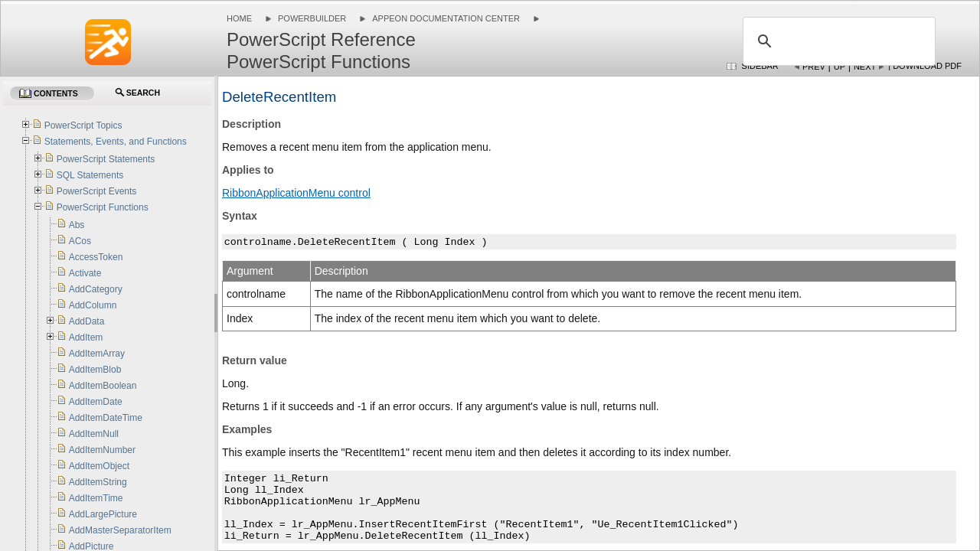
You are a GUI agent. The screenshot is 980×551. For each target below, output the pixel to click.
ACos (80, 241)
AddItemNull (94, 434)
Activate (85, 273)
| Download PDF (925, 66)
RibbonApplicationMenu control (296, 193)
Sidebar (760, 66)
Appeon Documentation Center (446, 18)
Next (865, 67)
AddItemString (98, 482)
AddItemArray (97, 354)
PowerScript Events (97, 191)
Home (239, 18)
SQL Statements (90, 175)
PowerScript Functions (103, 207)
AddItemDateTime (106, 418)
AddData (87, 321)
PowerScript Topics (83, 126)
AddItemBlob (95, 370)
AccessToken (96, 257)
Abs (77, 225)
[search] (837, 41)
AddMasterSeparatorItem (120, 530)
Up (840, 67)
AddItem (86, 337)
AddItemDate (96, 402)
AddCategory (96, 289)
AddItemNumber (102, 450)
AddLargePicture (103, 514)
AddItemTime (96, 498)
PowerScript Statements (106, 159)
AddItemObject (99, 466)
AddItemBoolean (103, 386)
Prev (814, 67)
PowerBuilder (312, 18)
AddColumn (93, 305)
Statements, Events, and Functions (116, 142)
